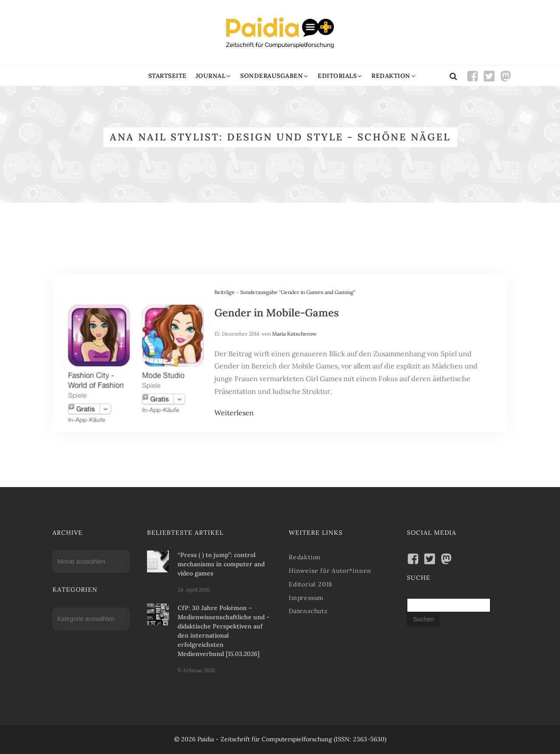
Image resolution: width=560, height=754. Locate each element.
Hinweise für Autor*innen (330, 571)
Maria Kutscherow (294, 334)
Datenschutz (308, 611)
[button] (214, 76)
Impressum (306, 598)
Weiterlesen (234, 413)
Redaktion (305, 557)
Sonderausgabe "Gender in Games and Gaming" (298, 292)
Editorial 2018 (311, 584)
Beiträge (225, 292)
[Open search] (453, 76)
